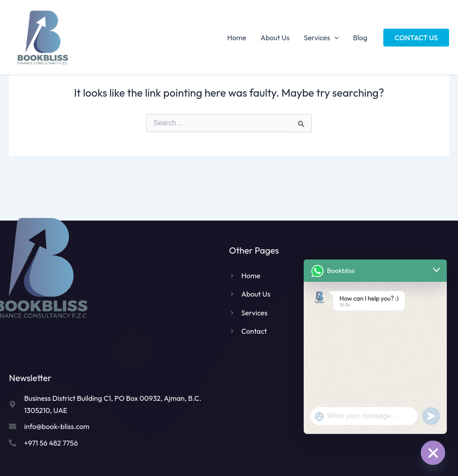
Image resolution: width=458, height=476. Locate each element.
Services (321, 38)
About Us (275, 38)
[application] (335, 38)
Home (237, 38)
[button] (416, 38)
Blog (360, 38)
